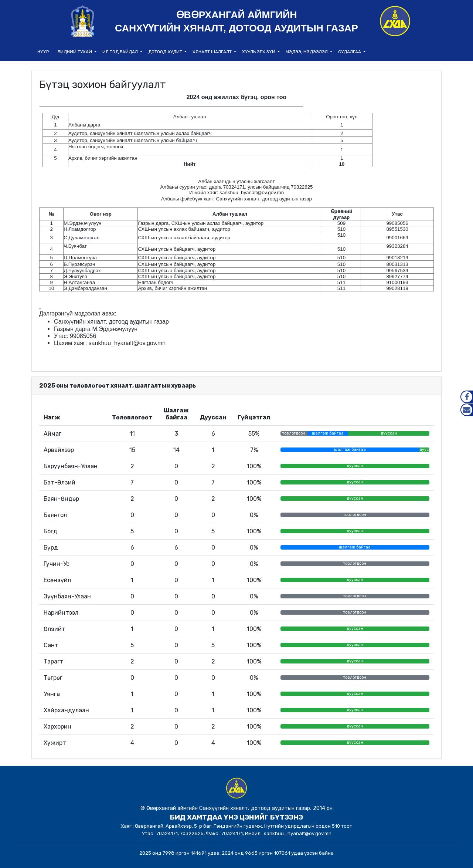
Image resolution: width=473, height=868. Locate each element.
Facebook (467, 397)
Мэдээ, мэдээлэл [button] (307, 52)
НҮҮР (43, 52)
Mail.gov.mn (467, 410)
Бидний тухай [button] (75, 52)
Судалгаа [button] (350, 52)
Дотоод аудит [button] (166, 52)
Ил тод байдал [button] (121, 52)
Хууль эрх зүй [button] (259, 52)
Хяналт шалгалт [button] (213, 52)
